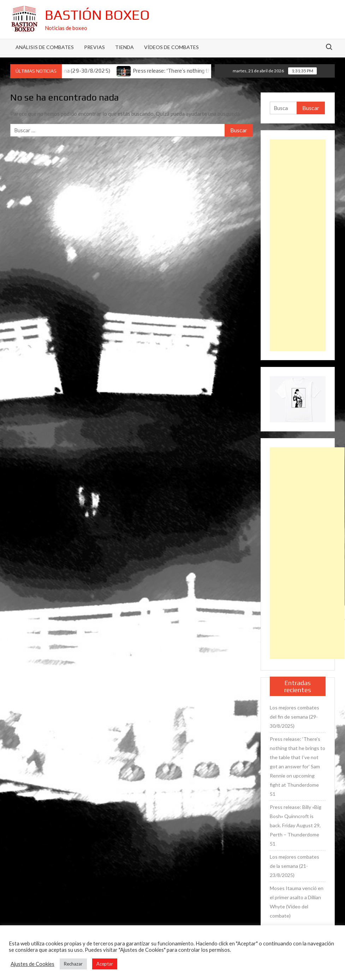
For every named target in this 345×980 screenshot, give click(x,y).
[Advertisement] (298, 245)
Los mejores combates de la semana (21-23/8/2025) (295, 866)
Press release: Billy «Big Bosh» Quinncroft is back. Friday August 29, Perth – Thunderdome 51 (296, 825)
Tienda (124, 47)
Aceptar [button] (105, 964)
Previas (94, 47)
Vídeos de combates (171, 47)
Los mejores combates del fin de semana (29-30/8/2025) (295, 717)
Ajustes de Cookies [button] (32, 964)
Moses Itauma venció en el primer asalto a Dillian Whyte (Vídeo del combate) (297, 902)
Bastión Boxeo (97, 15)
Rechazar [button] (73, 964)
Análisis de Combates (45, 47)
